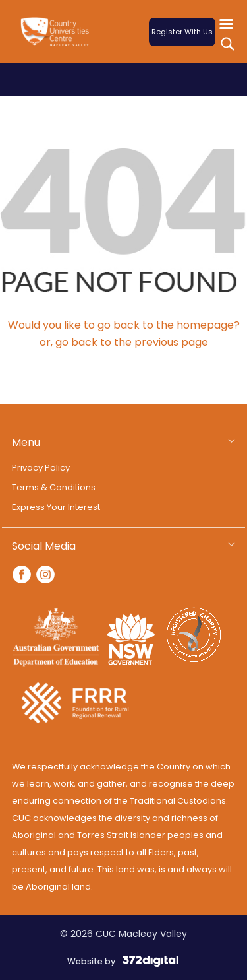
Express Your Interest (56, 507)
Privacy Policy (41, 468)
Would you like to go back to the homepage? (124, 325)
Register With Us (182, 32)
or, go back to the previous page (124, 342)
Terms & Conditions (54, 487)
